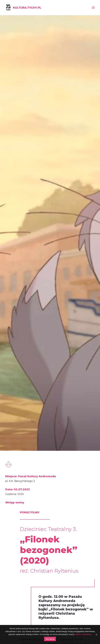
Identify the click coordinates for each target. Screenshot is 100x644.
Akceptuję (50, 639)
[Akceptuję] (96, 635)
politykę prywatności (83, 634)
